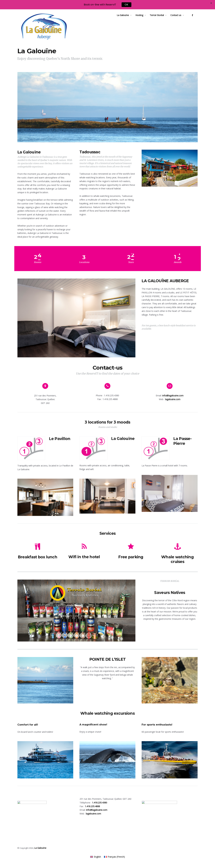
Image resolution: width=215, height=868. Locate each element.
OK (126, 4)
